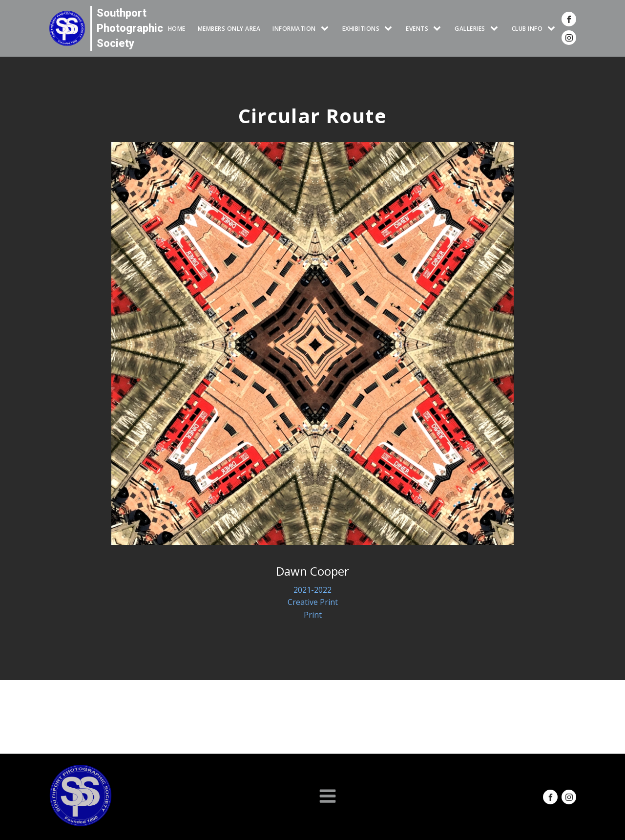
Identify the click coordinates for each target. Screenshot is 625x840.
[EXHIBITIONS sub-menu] (390, 29)
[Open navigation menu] (328, 797)
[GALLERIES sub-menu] (496, 29)
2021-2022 (312, 590)
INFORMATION (294, 29)
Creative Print (313, 602)
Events (417, 29)
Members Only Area (229, 29)
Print (313, 615)
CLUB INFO (527, 29)
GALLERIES (470, 29)
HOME (177, 29)
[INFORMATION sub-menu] (327, 29)
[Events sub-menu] (439, 29)
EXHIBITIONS (361, 29)
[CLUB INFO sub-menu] (553, 29)
